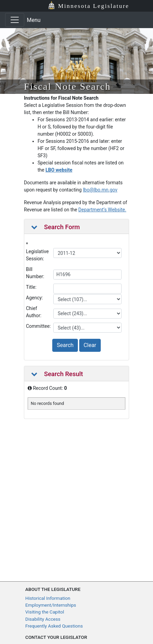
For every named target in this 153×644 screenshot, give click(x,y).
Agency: (34, 298)
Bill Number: (35, 273)
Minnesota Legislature (94, 6)
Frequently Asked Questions (54, 626)
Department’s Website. (102, 210)
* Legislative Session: (37, 251)
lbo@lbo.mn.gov (100, 190)
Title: (31, 287)
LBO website (59, 170)
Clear (90, 345)
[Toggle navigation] (15, 20)
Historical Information (48, 598)
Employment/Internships (51, 605)
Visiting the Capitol (45, 612)
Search (65, 345)
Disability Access (43, 619)
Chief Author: (34, 312)
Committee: (38, 326)
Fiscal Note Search (67, 86)
